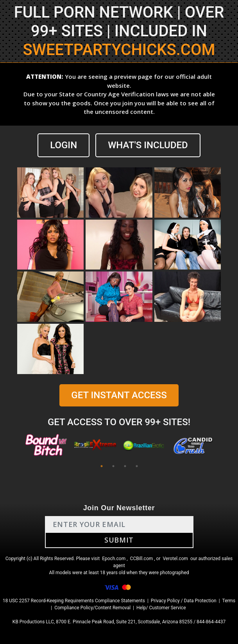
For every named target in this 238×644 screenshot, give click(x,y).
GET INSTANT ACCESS (119, 395)
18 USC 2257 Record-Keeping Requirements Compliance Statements (74, 601)
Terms (229, 601)
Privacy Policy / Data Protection (184, 601)
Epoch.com (114, 559)
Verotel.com (175, 559)
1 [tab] (102, 466)
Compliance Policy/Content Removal (92, 608)
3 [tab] (125, 466)
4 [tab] (137, 466)
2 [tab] (113, 466)
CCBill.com (142, 559)
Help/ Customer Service (161, 608)
